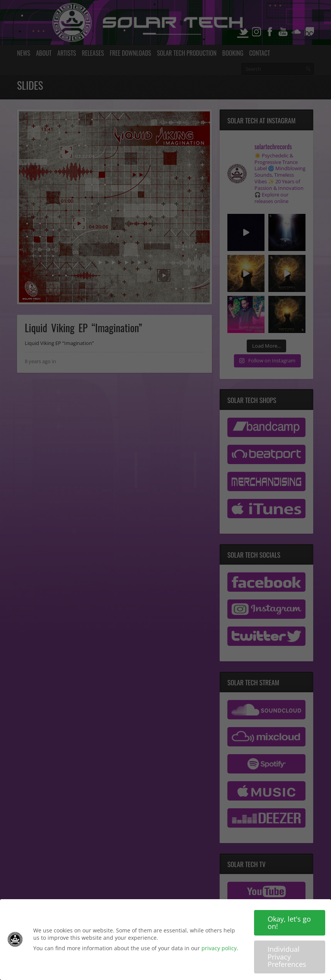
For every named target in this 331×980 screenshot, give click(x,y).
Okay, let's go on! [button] (289, 924)
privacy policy (219, 949)
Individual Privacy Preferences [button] (287, 958)
